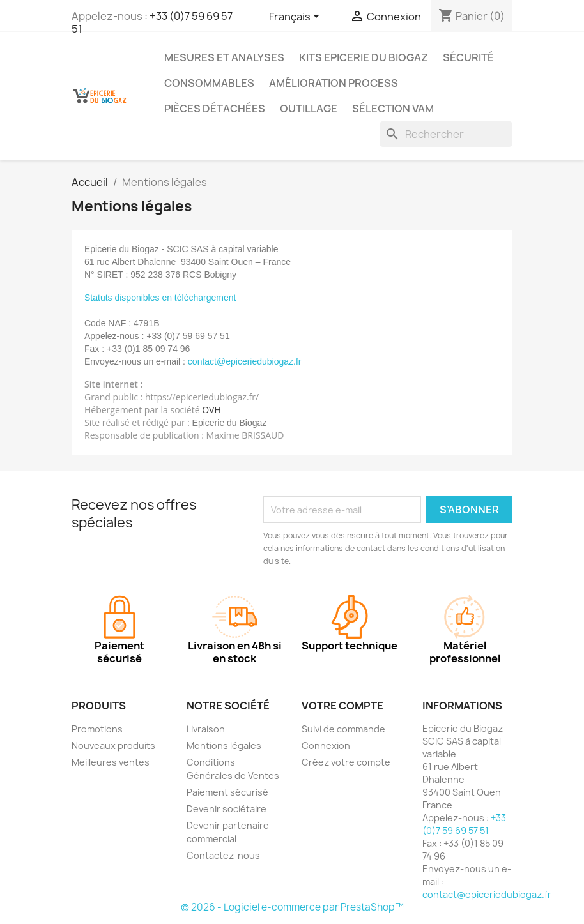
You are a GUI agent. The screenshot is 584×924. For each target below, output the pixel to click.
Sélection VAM (393, 109)
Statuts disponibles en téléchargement (160, 298)
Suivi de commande (343, 729)
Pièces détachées (215, 109)
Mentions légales (224, 746)
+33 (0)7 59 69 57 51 (152, 22)
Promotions (97, 729)
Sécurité (468, 57)
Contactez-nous (223, 855)
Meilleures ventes (111, 762)
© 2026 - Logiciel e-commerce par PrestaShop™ (292, 907)
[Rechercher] (446, 134)
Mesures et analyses (224, 57)
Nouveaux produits (113, 746)
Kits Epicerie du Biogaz (364, 57)
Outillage (309, 109)
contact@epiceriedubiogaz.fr (487, 894)
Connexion (326, 746)
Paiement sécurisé (227, 792)
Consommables (209, 83)
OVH (211, 410)
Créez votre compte (346, 762)
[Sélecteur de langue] (296, 17)
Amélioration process (334, 83)
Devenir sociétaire (227, 809)
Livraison (206, 729)
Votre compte (342, 706)
